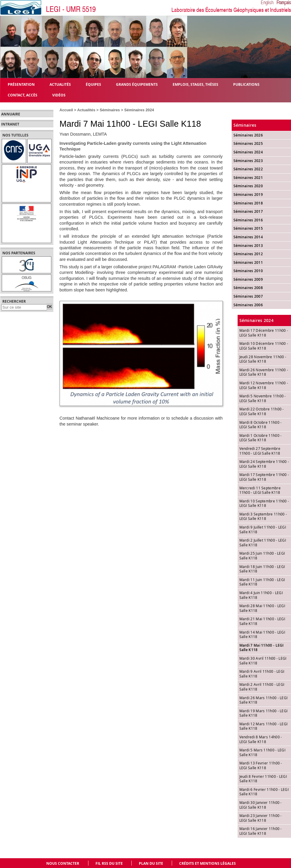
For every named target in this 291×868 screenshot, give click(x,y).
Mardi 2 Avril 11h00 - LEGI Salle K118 (262, 687)
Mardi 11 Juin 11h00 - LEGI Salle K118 (262, 582)
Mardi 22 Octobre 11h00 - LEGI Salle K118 (262, 411)
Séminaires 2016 (248, 220)
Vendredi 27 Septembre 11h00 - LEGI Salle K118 (260, 451)
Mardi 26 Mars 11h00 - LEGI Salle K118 (264, 700)
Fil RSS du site (109, 863)
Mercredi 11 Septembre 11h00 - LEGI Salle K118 (260, 490)
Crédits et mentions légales (207, 863)
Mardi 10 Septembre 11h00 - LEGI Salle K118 (264, 503)
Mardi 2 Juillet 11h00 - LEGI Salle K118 (263, 542)
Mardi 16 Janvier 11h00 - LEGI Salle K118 (261, 831)
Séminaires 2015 (248, 228)
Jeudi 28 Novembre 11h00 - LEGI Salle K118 (263, 359)
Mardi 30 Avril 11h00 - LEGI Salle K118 (263, 661)
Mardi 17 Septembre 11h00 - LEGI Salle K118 (264, 477)
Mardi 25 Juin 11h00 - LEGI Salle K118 (262, 556)
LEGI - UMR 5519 (71, 9)
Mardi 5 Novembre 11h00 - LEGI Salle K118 (263, 398)
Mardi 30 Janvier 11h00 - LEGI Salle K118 (261, 805)
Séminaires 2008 (248, 288)
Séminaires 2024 (139, 110)
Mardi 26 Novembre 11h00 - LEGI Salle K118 (264, 372)
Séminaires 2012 (248, 254)
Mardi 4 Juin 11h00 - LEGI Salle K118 (261, 595)
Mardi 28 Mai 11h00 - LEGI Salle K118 (262, 608)
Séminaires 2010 (248, 271)
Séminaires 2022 (248, 169)
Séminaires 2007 (248, 296)
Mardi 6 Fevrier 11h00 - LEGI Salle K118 (264, 792)
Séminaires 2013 (248, 246)
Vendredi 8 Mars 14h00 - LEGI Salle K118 (261, 739)
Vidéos (59, 95)
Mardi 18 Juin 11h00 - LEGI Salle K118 (262, 569)
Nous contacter (63, 863)
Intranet (10, 124)
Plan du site (151, 863)
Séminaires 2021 (248, 178)
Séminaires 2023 (248, 161)
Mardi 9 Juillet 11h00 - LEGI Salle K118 (263, 529)
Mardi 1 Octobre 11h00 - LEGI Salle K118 (261, 438)
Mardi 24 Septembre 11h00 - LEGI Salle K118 (264, 464)
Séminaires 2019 (248, 195)
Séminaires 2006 (248, 305)
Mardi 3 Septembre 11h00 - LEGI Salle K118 (263, 516)
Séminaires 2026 (248, 135)
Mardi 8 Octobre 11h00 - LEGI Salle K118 (261, 425)
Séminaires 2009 (248, 279)
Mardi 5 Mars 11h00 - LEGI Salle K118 (263, 752)
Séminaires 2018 (248, 203)
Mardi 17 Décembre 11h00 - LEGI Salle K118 (264, 333)
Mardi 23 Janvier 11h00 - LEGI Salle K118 (261, 818)
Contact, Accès (23, 95)
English (267, 3)
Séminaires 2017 (248, 211)
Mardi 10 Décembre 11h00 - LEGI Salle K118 (264, 346)
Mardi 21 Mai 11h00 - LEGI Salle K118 (262, 621)
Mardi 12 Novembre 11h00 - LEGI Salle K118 (264, 385)
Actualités (86, 110)
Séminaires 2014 (248, 237)
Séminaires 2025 (248, 143)
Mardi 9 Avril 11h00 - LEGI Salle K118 (262, 674)
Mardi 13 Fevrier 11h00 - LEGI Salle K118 (261, 765)
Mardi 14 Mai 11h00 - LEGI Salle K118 (262, 634)
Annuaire (11, 114)
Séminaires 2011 (248, 262)
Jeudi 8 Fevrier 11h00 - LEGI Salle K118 (263, 779)
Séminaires (110, 110)
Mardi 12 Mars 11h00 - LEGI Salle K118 (264, 726)
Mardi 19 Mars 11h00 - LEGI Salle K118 (264, 713)
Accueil (66, 110)
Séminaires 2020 (248, 186)
